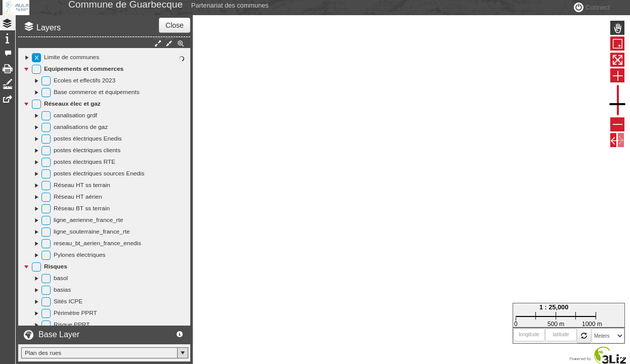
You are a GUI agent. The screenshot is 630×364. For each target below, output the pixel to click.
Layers (49, 50)
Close (175, 48)
